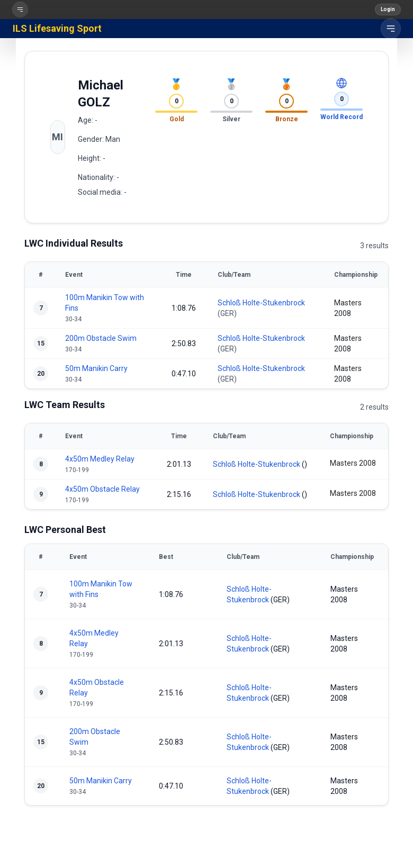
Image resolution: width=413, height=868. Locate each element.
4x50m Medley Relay (100, 459)
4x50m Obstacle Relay (102, 489)
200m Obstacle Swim (101, 338)
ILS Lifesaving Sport (57, 28)
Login (388, 9)
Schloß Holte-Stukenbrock (261, 303)
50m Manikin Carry (96, 368)
